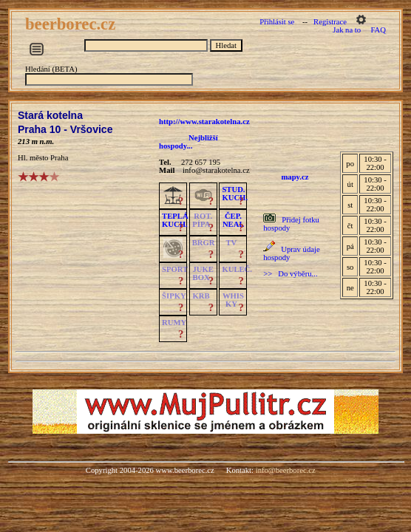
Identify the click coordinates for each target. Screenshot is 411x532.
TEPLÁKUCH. (175, 220)
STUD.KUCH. (235, 194)
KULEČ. (237, 269)
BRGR (204, 243)
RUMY (174, 323)
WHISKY (233, 300)
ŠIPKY (174, 296)
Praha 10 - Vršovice (65, 129)
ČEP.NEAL (233, 220)
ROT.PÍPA (202, 220)
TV (231, 243)
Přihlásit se (277, 22)
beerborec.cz (72, 24)
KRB (201, 296)
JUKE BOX (203, 273)
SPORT (175, 269)
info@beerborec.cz (286, 470)
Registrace (330, 22)
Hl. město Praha (43, 158)
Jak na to (347, 30)
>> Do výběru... (290, 274)
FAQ (378, 30)
